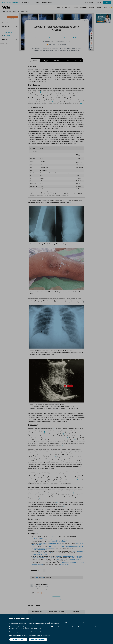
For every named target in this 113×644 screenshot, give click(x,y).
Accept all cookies (18, 639)
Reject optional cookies (38, 639)
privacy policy (18, 632)
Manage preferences (15, 635)
